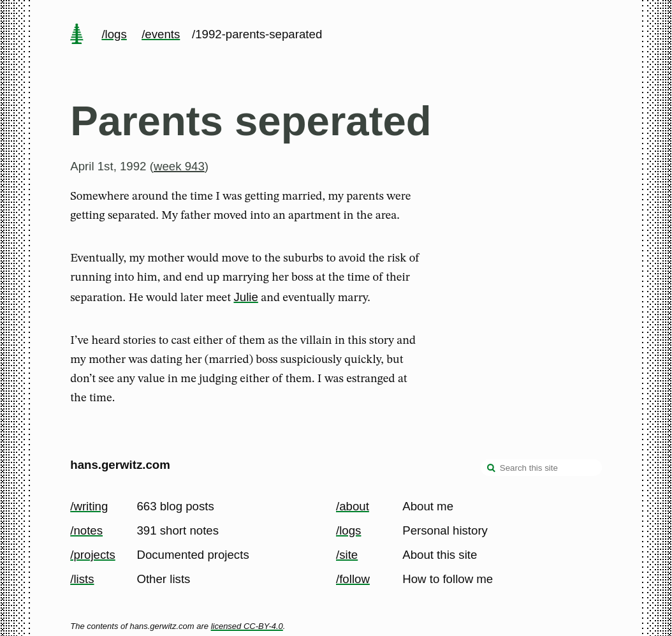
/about (353, 506)
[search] (492, 469)
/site (347, 555)
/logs (114, 34)
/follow (353, 579)
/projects (93, 555)
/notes (86, 530)
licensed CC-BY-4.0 (247, 626)
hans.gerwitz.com (120, 465)
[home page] (77, 35)
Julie (245, 297)
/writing (89, 506)
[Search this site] (541, 468)
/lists (82, 579)
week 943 (179, 166)
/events (161, 34)
